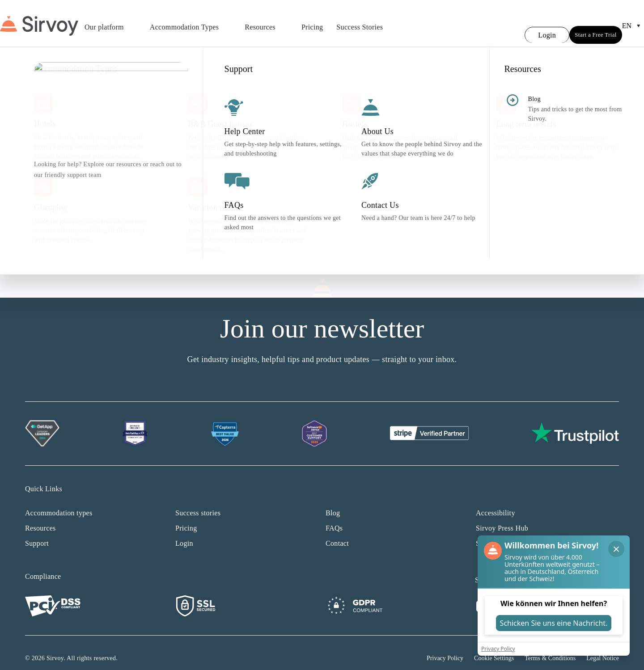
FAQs (334, 517)
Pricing (312, 22)
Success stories (198, 502)
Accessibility (496, 502)
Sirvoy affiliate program (512, 533)
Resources (266, 22)
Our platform (110, 22)
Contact (337, 533)
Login (184, 533)
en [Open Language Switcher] (633, 21)
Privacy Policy (445, 647)
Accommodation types (59, 502)
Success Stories (360, 22)
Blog (333, 502)
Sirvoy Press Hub (502, 517)
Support (37, 533)
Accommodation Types (191, 22)
